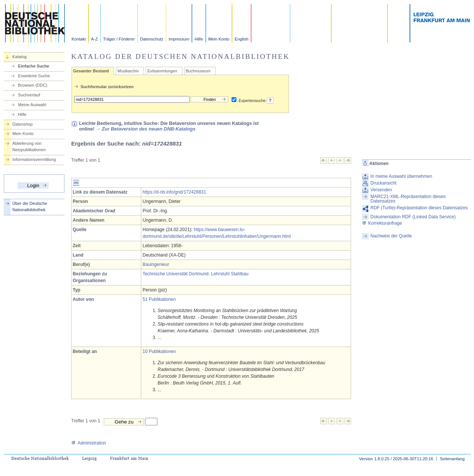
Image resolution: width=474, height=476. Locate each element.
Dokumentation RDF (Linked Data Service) (413, 217)
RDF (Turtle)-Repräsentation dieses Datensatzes (419, 208)
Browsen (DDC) (33, 85)
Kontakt (79, 39)
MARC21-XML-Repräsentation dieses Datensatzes (408, 199)
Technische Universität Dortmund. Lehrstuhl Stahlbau (195, 274)
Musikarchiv (128, 71)
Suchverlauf (29, 95)
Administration (89, 443)
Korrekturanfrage (382, 223)
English (241, 39)
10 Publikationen (159, 351)
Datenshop (22, 124)
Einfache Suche (34, 66)
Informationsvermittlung (34, 159)
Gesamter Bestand (91, 71)
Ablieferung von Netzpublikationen (29, 146)
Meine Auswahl (32, 105)
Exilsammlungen (162, 71)
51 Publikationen (159, 299)
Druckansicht (384, 183)
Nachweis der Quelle (391, 236)
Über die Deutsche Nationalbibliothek (30, 206)
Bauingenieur (156, 264)
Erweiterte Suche (34, 76)
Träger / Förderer (119, 39)
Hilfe (199, 39)
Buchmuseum (198, 71)
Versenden (381, 190)
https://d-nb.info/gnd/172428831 (174, 192)
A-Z (94, 39)
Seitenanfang (452, 459)
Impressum (179, 39)
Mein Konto (219, 39)
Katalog (19, 57)
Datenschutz (152, 39)
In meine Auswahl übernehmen (401, 176)
